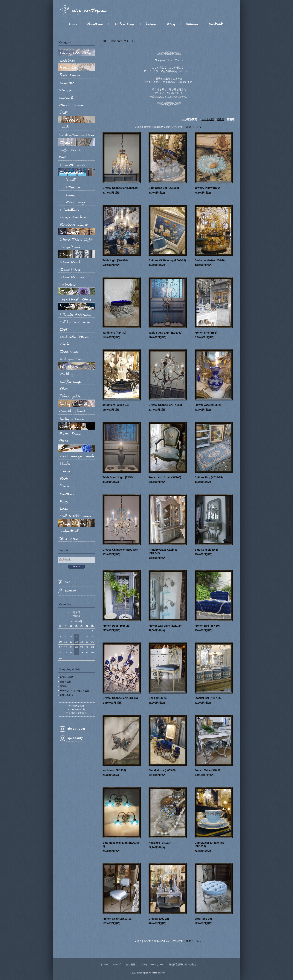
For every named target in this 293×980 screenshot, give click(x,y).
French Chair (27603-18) (117, 919)
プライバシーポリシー (152, 964)
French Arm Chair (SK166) (165, 477)
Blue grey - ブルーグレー (125, 41)
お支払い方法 (67, 677)
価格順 (220, 119)
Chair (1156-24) (158, 698)
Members (67, 591)
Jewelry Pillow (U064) (208, 188)
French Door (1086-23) (116, 626)
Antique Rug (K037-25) (209, 477)
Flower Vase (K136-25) (208, 405)
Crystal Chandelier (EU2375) (120, 550)
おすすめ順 (208, 119)
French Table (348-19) (208, 770)
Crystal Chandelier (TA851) (165, 405)
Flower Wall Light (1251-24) (165, 626)
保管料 (63, 686)
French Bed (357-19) (207, 626)
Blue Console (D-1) (206, 550)
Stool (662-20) (203, 919)
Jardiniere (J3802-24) (116, 405)
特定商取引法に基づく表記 (182, 964)
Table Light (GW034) (115, 260)
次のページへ (193, 127)
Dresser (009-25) (159, 919)
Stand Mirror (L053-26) (162, 770)
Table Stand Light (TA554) (119, 477)
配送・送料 (65, 682)
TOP (105, 41)
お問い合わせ (67, 695)
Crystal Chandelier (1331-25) (120, 698)
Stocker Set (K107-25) (208, 698)
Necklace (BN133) (160, 843)
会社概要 (131, 964)
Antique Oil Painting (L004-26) (167, 260)
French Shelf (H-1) (206, 333)
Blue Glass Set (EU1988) (164, 188)
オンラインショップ (110, 964)
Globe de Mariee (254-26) (210, 260)
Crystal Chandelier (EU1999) (120, 188)
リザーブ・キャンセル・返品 (74, 691)
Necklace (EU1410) (114, 770)
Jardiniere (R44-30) (114, 333)
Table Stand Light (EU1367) (165, 333)
